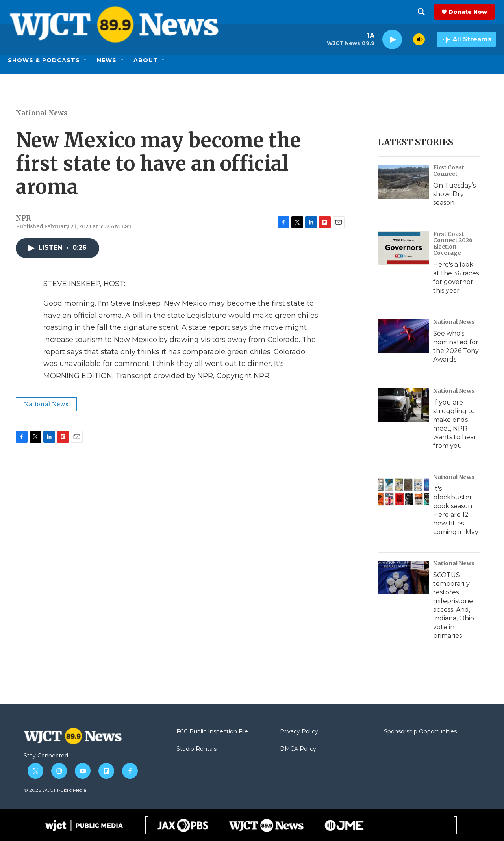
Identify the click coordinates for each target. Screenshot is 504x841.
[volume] (419, 39)
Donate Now (469, 12)
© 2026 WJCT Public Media (55, 790)
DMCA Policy (298, 749)
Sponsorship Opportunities (420, 732)
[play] (392, 40)
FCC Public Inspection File (212, 732)
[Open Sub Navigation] (86, 60)
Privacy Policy (299, 732)
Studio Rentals (196, 749)
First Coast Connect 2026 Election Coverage (453, 243)
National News (42, 113)
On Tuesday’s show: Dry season (454, 194)
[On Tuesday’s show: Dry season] (404, 182)
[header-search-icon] (422, 12)
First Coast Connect (449, 171)
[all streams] (466, 39)
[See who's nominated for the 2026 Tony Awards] (404, 336)
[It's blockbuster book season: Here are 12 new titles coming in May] (404, 491)
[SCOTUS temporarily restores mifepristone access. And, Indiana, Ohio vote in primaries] (404, 577)
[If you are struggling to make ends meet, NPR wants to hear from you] (404, 405)
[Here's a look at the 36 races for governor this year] (404, 248)
